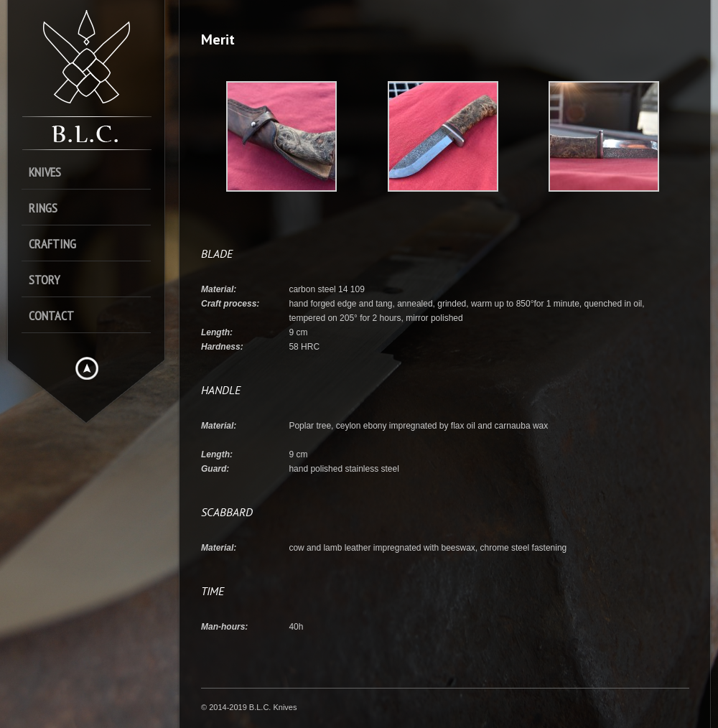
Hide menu (87, 368)
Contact (51, 316)
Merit (218, 39)
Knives (45, 172)
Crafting (52, 244)
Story (44, 280)
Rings (43, 208)
